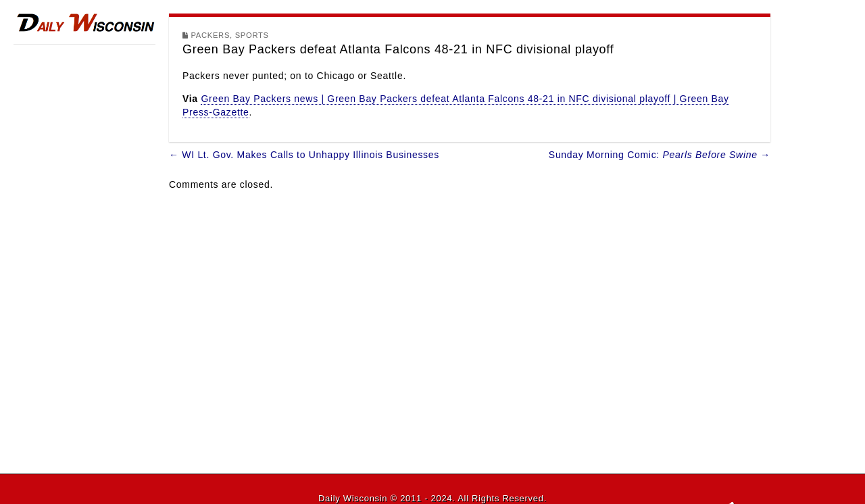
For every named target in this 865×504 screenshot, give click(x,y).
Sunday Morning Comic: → (660, 155)
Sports (252, 35)
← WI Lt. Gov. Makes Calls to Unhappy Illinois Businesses (304, 155)
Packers (211, 35)
